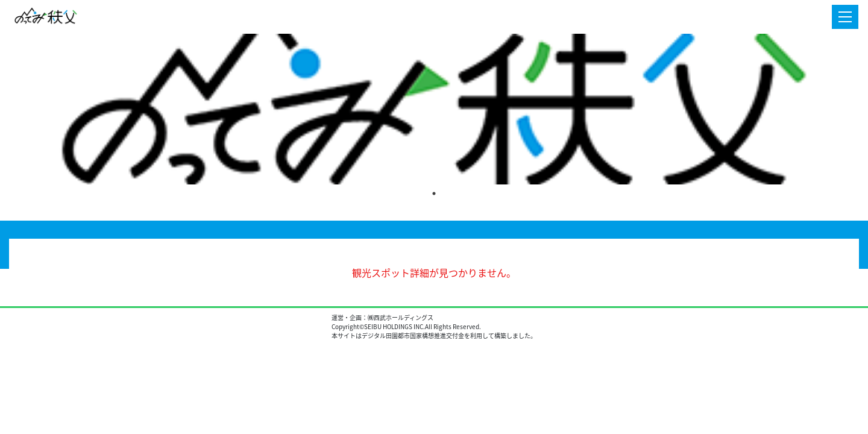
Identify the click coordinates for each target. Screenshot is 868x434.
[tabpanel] (434, 109)
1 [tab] (434, 193)
